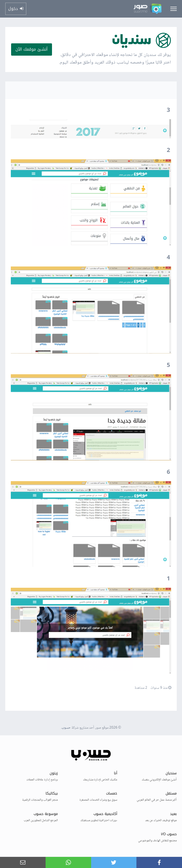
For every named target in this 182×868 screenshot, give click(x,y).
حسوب (66, 728)
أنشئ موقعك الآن (32, 49)
